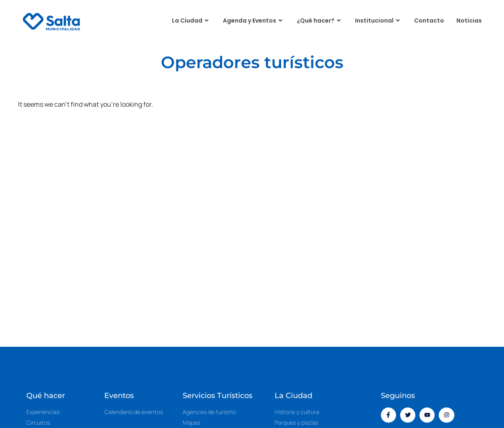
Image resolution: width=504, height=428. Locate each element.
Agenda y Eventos (254, 21)
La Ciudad (191, 21)
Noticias (469, 21)
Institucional (378, 21)
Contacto (429, 21)
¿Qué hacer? (320, 21)
